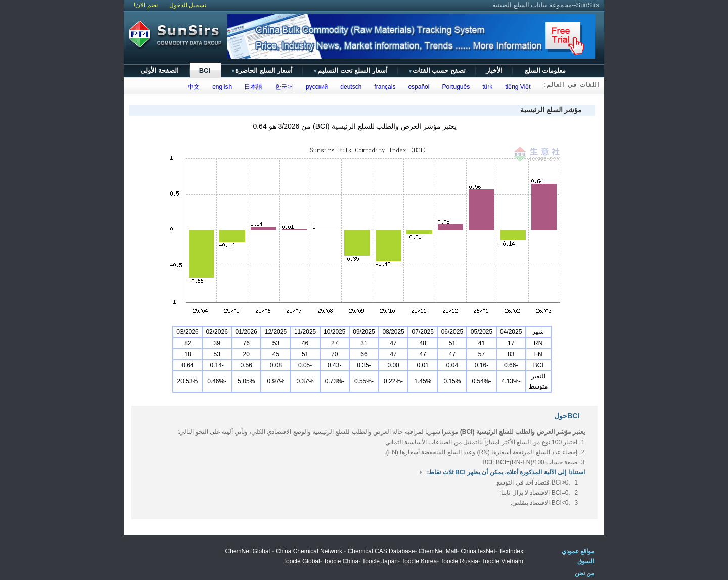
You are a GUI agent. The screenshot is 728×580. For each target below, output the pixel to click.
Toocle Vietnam (503, 561)
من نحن (584, 573)
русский (315, 87)
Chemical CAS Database (381, 551)
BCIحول (567, 416)
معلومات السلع (545, 70)
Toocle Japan (380, 561)
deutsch (350, 87)
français (383, 87)
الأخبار (494, 70)
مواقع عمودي (578, 551)
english (221, 87)
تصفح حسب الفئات (437, 70)
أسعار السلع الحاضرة (262, 70)
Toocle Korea (419, 561)
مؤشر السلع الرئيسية (551, 110)
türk (486, 87)
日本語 (252, 87)
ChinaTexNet (478, 551)
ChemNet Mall (438, 551)
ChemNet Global (248, 551)
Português (454, 87)
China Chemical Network (309, 551)
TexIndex (511, 551)
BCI (205, 70)
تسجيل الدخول (188, 5)
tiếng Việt (516, 87)
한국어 (283, 87)
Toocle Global (302, 561)
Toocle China (341, 561)
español (417, 87)
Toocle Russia (459, 561)
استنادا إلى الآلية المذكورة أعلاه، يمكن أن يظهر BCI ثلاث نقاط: (506, 472)
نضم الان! (146, 5)
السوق (586, 561)
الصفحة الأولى (160, 70)
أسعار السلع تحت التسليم (350, 70)
